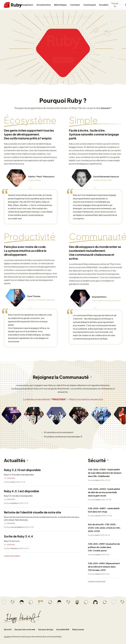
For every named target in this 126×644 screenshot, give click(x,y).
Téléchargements (25, 5)
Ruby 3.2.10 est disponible (22, 470)
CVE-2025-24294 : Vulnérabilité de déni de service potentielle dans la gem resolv (104, 492)
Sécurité (99, 460)
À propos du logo (46, 629)
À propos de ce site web (25, 629)
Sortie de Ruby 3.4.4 (18, 536)
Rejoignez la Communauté (63, 377)
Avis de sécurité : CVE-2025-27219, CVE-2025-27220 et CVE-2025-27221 (104, 528)
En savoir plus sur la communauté (60, 432)
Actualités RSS (63, 629)
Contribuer (75, 5)
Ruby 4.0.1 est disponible (22, 491)
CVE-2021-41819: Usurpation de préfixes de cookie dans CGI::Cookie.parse (104, 547)
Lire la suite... (10, 478)
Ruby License (78, 629)
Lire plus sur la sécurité (98, 582)
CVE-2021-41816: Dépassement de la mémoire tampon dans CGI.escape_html (104, 567)
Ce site (7, 637)
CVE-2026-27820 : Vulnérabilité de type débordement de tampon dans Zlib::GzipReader (105, 473)
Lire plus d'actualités (13, 556)
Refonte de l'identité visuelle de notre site (32, 512)
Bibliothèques (60, 5)
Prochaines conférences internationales (63, 437)
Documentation (44, 5)
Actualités (104, 5)
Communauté (90, 5)
